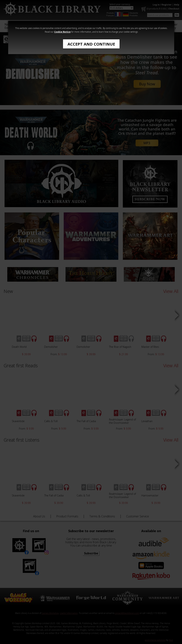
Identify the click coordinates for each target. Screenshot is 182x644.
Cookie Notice (62, 32)
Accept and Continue (91, 44)
